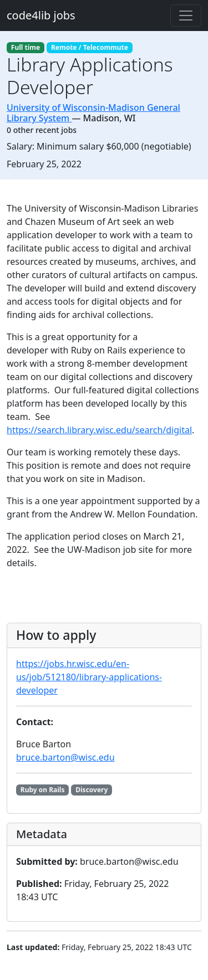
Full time (26, 47)
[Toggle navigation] (186, 16)
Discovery (92, 790)
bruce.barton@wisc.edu (65, 757)
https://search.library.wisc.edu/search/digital (99, 430)
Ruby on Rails (43, 790)
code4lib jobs (41, 15)
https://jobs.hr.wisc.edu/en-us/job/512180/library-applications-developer (89, 677)
